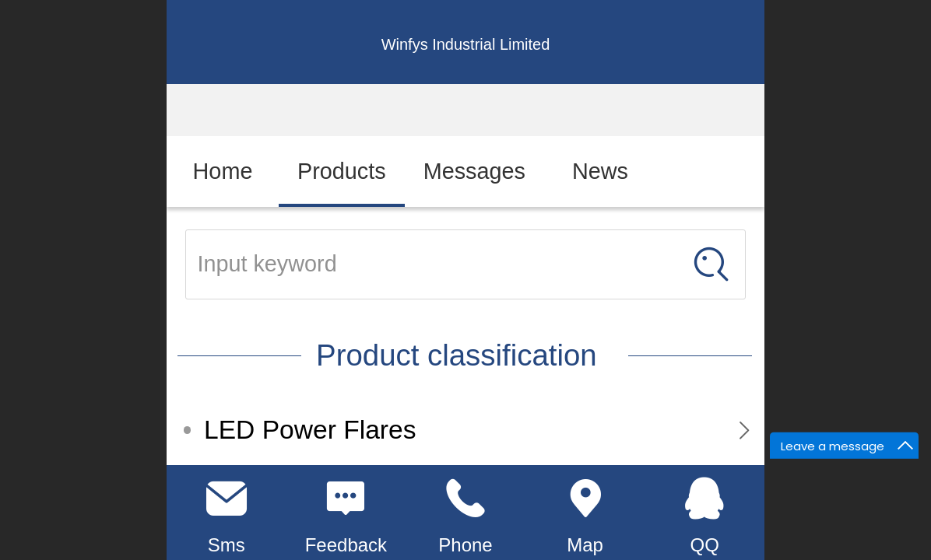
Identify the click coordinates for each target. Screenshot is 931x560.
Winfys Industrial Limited (466, 44)
